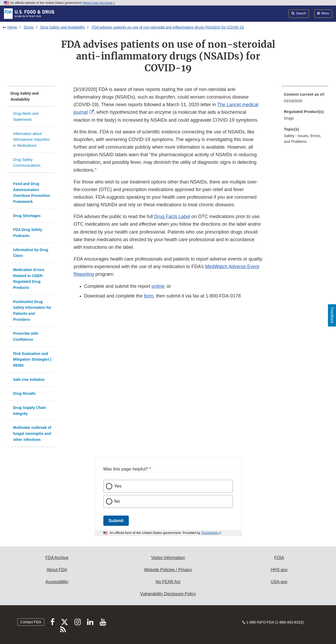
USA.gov (279, 582)
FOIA (279, 558)
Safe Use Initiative (29, 380)
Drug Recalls (24, 393)
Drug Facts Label (172, 217)
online (158, 286)
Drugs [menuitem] (289, 118)
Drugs (29, 27)
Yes (118, 486)
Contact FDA (31, 622)
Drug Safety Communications (27, 163)
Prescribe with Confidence (26, 336)
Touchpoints (210, 533)
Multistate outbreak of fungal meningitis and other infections (32, 433)
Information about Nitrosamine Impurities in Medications (31, 140)
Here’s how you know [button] (99, 3)
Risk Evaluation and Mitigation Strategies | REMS (32, 359)
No (117, 501)
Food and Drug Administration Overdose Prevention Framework (32, 193)
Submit (116, 521)
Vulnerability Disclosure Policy (168, 594)
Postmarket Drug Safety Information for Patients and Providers (32, 311)
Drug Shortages (27, 216)
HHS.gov (279, 570)
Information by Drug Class (31, 253)
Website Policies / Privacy (168, 570)
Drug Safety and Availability (63, 27)
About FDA (57, 570)
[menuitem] (305, 99)
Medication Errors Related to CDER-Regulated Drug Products (29, 279)
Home (12, 27)
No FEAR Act (168, 582)
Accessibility (57, 582)
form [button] (149, 296)
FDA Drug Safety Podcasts (28, 233)
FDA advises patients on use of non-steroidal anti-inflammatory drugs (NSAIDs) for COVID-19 (168, 27)
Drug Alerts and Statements (26, 117)
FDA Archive (57, 558)
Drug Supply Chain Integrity (30, 411)
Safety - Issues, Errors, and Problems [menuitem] (303, 139)
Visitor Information (168, 558)
